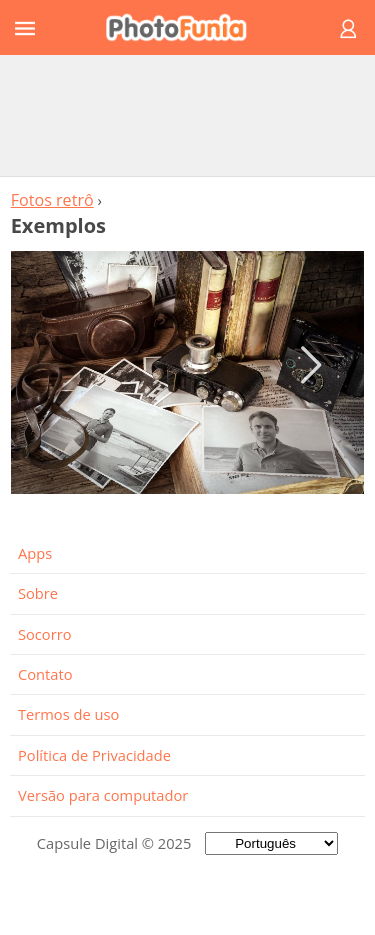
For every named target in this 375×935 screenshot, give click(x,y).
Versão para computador (103, 795)
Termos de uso (68, 714)
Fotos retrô (52, 200)
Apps (35, 553)
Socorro (45, 634)
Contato (45, 674)
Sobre (38, 593)
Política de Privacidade (94, 755)
